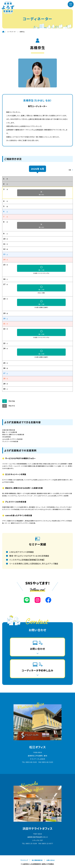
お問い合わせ (50, 860)
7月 (70, 170)
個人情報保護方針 (37, 860)
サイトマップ (24, 860)
